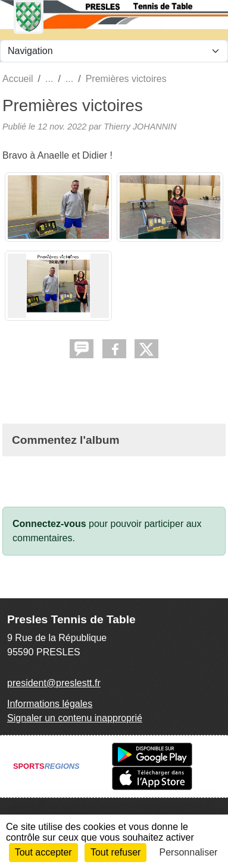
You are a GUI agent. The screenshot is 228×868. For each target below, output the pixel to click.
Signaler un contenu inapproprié (75, 718)
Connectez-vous (49, 524)
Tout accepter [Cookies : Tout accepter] (43, 852)
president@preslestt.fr (54, 683)
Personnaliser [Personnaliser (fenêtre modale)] (189, 852)
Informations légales (50, 704)
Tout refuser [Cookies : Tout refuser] (115, 852)
